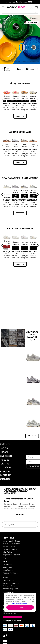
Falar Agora (12, 617)
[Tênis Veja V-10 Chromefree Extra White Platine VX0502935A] (7, 245)
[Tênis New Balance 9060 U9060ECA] (7, 194)
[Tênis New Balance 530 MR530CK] (16, 194)
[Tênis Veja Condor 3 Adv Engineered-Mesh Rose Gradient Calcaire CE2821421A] (16, 99)
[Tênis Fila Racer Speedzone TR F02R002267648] (24, 99)
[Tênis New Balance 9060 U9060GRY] (24, 194)
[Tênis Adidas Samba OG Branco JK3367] (16, 146)
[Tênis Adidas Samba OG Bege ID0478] (24, 146)
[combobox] (20, 12)
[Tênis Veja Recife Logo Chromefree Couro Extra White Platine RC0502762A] (33, 245)
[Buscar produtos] (35, 12)
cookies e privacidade (18, 603)
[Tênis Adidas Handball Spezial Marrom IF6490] (7, 146)
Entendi (20, 607)
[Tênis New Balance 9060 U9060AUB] (33, 194)
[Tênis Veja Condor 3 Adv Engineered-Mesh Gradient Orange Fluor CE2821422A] (7, 99)
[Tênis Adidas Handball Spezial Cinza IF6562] (33, 146)
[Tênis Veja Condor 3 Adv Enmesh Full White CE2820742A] (33, 99)
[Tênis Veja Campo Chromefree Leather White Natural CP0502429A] (16, 245)
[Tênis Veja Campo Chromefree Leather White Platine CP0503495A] (24, 245)
